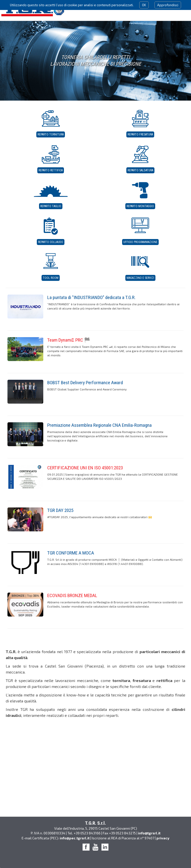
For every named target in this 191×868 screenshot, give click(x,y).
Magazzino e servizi (140, 278)
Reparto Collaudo (51, 242)
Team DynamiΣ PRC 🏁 (69, 340)
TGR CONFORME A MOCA (71, 553)
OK (144, 5)
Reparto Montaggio (140, 206)
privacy (163, 838)
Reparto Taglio (51, 206)
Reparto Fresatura (140, 134)
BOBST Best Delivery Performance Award (85, 383)
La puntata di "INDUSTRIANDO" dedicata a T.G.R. (91, 297)
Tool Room (51, 278)
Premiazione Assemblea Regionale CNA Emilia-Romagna (99, 425)
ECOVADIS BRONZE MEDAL (72, 595)
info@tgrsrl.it (149, 833)
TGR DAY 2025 (60, 510)
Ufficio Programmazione (140, 242)
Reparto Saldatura (140, 170)
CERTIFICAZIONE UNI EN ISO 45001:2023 (85, 468)
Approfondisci (168, 5)
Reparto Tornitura (51, 134)
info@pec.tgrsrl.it (75, 838)
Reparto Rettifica (51, 170)
